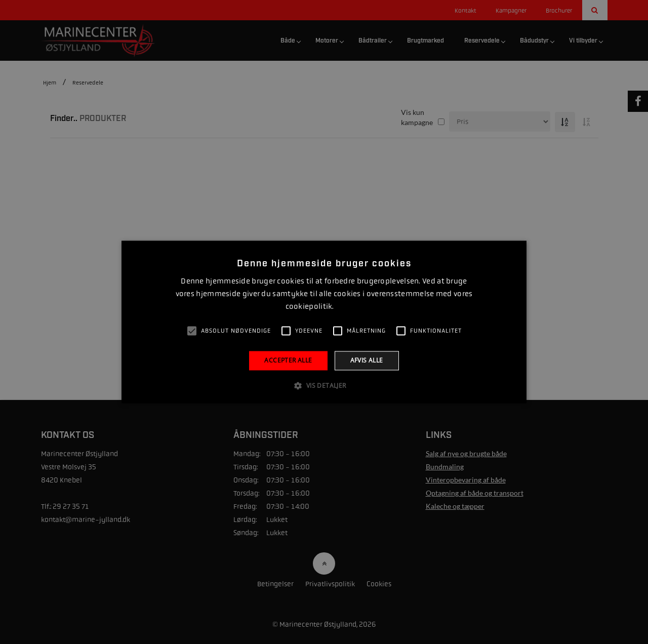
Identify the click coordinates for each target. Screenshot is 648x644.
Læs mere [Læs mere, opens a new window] (349, 307)
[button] (324, 386)
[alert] (324, 322)
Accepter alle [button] (288, 360)
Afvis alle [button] (367, 360)
